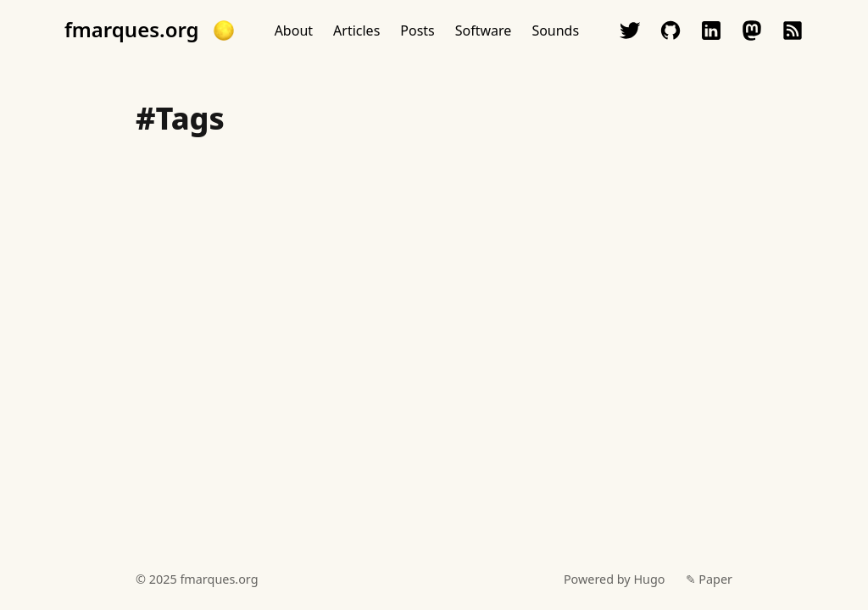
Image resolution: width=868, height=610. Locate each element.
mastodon (752, 30)
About (294, 30)
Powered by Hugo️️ (615, 579)
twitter (630, 30)
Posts (417, 30)
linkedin (711, 30)
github (670, 30)
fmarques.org (132, 30)
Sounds (555, 30)
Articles (356, 30)
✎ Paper (709, 579)
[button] (224, 30)
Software (484, 30)
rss (793, 30)
